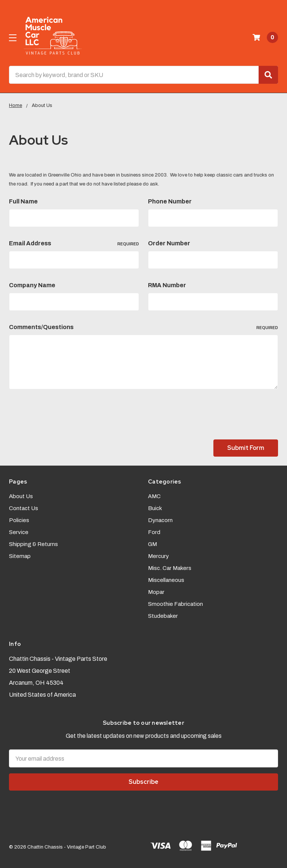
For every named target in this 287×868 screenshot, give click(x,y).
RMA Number (167, 285)
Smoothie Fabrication (175, 604)
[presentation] (66, 416)
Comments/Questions (143, 327)
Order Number (169, 243)
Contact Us (24, 508)
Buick (155, 508)
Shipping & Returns (33, 544)
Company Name (32, 285)
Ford (154, 532)
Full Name (23, 201)
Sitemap (20, 556)
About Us (21, 496)
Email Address (74, 243)
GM (152, 544)
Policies (19, 520)
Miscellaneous (166, 580)
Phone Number (170, 201)
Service (19, 532)
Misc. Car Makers (170, 568)
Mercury (158, 556)
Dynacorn (160, 520)
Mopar (156, 592)
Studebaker (163, 616)
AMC (154, 496)
